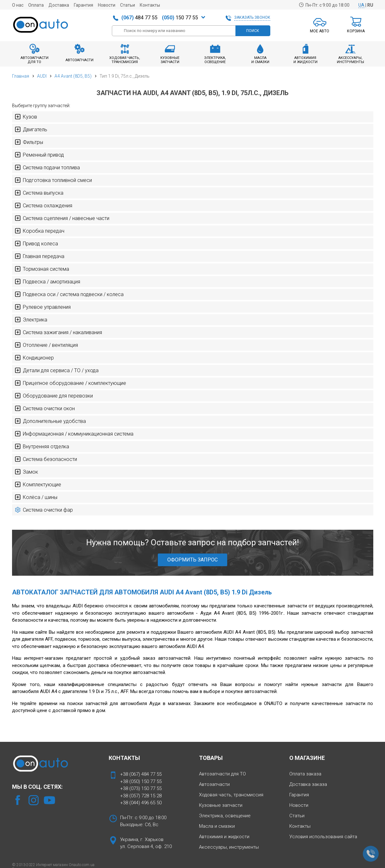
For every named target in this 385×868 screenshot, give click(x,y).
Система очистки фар (44, 510)
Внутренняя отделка (42, 446)
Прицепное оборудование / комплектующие (70, 383)
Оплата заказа (305, 774)
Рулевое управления (43, 307)
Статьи (128, 5)
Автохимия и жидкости (224, 837)
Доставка (59, 5)
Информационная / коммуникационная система (74, 434)
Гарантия (83, 5)
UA (361, 5)
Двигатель (31, 129)
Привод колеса (36, 243)
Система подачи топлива (47, 167)
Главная (21, 76)
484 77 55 (139, 18)
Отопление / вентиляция (46, 345)
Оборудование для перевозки (54, 396)
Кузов (26, 117)
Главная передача (39, 256)
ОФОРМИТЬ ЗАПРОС (192, 560)
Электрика (31, 320)
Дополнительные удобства (50, 421)
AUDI (42, 76)
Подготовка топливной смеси (53, 180)
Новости (107, 5)
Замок (26, 472)
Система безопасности (46, 459)
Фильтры (29, 142)
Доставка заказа (308, 784)
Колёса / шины (36, 497)
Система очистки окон (45, 408)
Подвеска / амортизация (47, 282)
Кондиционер (34, 358)
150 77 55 (180, 18)
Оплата (36, 5)
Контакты (150, 5)
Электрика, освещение (225, 816)
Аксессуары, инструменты (229, 847)
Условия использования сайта (323, 837)
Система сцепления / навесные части (62, 218)
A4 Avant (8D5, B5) (73, 76)
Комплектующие (38, 484)
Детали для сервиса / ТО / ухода (57, 370)
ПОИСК (253, 31)
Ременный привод (39, 155)
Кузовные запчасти (221, 805)
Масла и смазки (217, 826)
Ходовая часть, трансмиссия (231, 795)
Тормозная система (42, 269)
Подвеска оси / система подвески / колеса (69, 294)
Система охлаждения (43, 205)
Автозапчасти (214, 784)
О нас (18, 5)
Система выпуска (39, 193)
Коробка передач (39, 231)
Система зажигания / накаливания (58, 332)
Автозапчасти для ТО (222, 774)
